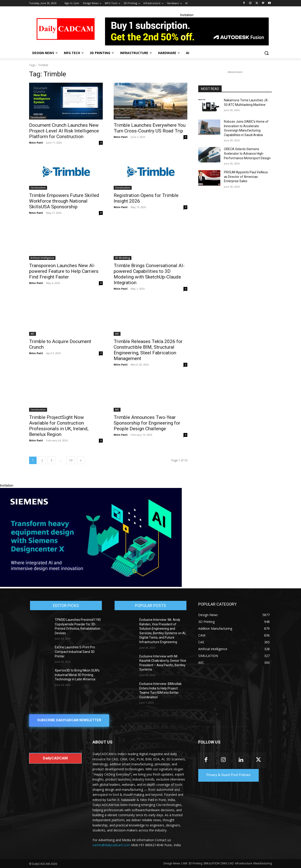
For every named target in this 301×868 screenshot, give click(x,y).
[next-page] (81, 460)
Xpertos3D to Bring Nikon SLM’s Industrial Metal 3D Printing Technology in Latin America (77, 675)
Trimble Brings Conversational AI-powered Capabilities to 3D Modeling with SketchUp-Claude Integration (149, 274)
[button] (266, 53)
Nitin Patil (36, 143)
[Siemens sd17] (91, 586)
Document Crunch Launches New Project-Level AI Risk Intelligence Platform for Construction (64, 131)
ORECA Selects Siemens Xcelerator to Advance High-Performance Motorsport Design (247, 153)
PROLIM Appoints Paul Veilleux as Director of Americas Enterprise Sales (246, 177)
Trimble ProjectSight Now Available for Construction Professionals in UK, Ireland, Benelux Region (59, 426)
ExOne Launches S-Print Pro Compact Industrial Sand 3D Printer (75, 652)
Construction (38, 117)
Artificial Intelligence (42, 258)
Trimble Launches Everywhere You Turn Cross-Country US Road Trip (150, 128)
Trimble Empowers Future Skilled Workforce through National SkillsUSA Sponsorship (64, 201)
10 (71, 460)
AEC (33, 334)
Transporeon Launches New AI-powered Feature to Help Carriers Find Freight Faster (64, 271)
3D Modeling (123, 258)
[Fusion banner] (187, 31)
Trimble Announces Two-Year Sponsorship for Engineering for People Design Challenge (147, 423)
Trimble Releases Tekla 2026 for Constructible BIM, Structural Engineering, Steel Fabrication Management (148, 350)
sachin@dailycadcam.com (111, 845)
